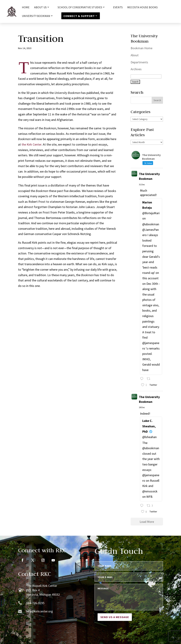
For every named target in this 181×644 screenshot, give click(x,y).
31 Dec (142, 184)
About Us (40, 7)
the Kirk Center (31, 144)
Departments (139, 62)
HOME (26, 7)
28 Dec (142, 407)
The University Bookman (149, 176)
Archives (136, 69)
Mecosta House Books (142, 7)
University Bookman (36, 16)
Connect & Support (79, 16)
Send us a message (115, 617)
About (135, 55)
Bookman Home (141, 48)
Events (118, 7)
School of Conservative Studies (80, 7)
